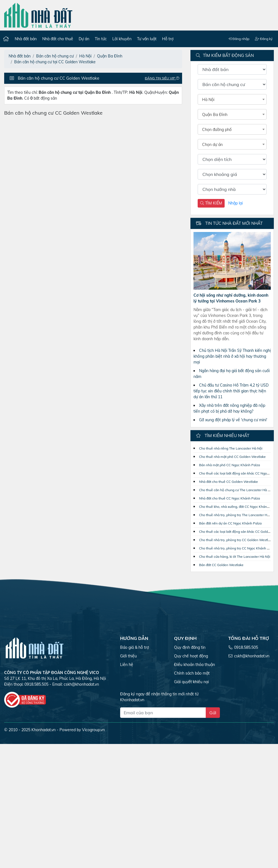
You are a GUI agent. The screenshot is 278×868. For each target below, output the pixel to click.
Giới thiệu (128, 656)
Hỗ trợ (168, 39)
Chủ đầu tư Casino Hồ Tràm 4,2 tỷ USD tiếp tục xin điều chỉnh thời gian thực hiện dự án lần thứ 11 (231, 391)
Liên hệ (127, 665)
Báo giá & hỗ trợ (135, 647)
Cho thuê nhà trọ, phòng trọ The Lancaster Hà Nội (237, 515)
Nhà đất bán (26, 39)
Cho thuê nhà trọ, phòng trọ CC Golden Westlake (236, 540)
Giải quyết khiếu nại (191, 682)
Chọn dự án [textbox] (212, 145)
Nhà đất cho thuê (58, 39)
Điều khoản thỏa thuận (194, 665)
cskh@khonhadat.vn (81, 684)
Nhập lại (235, 203)
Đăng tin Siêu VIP (163, 78)
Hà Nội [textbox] (208, 100)
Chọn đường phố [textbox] (217, 130)
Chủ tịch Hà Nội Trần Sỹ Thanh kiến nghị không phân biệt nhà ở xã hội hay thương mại (232, 356)
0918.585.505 (246, 647)
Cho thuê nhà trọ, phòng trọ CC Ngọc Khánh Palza (237, 548)
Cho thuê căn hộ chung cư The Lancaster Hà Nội (236, 490)
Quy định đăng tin (190, 647)
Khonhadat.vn (44, 730)
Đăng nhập (239, 39)
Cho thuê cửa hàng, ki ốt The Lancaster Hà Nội (235, 557)
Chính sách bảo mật (192, 673)
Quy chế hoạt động (191, 656)
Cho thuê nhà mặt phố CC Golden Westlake (232, 457)
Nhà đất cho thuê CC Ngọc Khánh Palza (229, 498)
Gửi (213, 713)
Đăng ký (264, 39)
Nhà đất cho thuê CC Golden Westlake (229, 482)
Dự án (84, 39)
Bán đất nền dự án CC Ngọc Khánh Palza (230, 523)
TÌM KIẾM (211, 203)
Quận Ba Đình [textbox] (215, 115)
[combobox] (232, 99)
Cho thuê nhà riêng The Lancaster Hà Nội (231, 448)
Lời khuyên (122, 39)
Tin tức (101, 39)
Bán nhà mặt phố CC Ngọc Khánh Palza (229, 465)
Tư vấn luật (147, 39)
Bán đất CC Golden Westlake (221, 565)
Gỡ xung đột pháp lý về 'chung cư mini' (233, 420)
